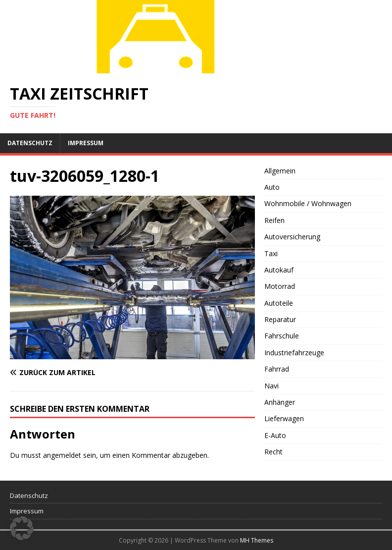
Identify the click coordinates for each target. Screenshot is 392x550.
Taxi (271, 253)
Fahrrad (277, 369)
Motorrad (280, 286)
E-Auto (275, 435)
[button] (22, 528)
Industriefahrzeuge (294, 353)
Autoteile (279, 303)
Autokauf (279, 270)
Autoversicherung (292, 237)
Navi (271, 386)
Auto (272, 187)
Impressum (86, 143)
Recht (273, 452)
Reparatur (280, 319)
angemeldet (62, 455)
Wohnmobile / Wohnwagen (308, 203)
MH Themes (257, 540)
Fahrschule (282, 336)
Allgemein (280, 171)
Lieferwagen (284, 418)
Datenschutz (30, 143)
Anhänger (280, 402)
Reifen (274, 220)
